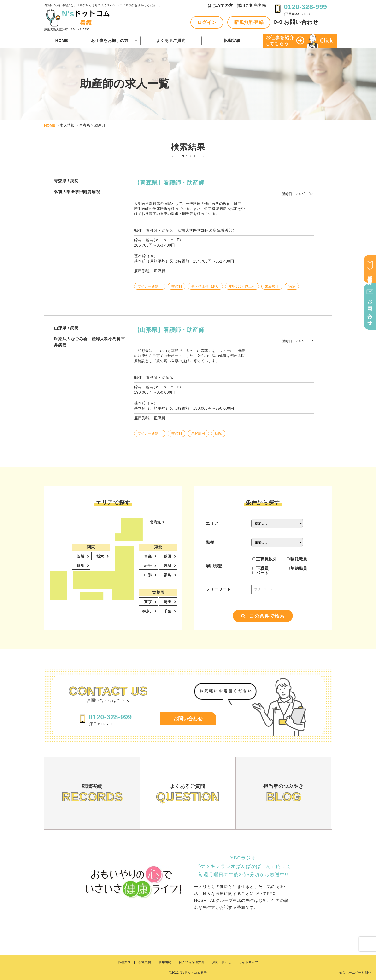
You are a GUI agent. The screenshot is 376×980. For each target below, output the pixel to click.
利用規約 (165, 962)
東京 (148, 602)
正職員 (260, 568)
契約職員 (297, 568)
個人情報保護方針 (192, 962)
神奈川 (149, 611)
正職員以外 (265, 559)
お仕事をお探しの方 (110, 41)
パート (260, 573)
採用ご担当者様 (252, 6)
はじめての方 (220, 6)
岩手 (148, 566)
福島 (168, 575)
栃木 (101, 556)
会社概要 (145, 962)
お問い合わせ (301, 22)
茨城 (81, 556)
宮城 (168, 566)
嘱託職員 (297, 559)
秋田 (168, 556)
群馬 (81, 566)
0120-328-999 (305, 7)
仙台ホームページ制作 (355, 972)
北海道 (156, 522)
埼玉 (168, 602)
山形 (148, 575)
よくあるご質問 (171, 41)
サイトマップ (249, 962)
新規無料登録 (249, 22)
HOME (62, 41)
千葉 (168, 611)
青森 (148, 556)
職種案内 (124, 962)
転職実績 (232, 41)
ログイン (207, 22)
